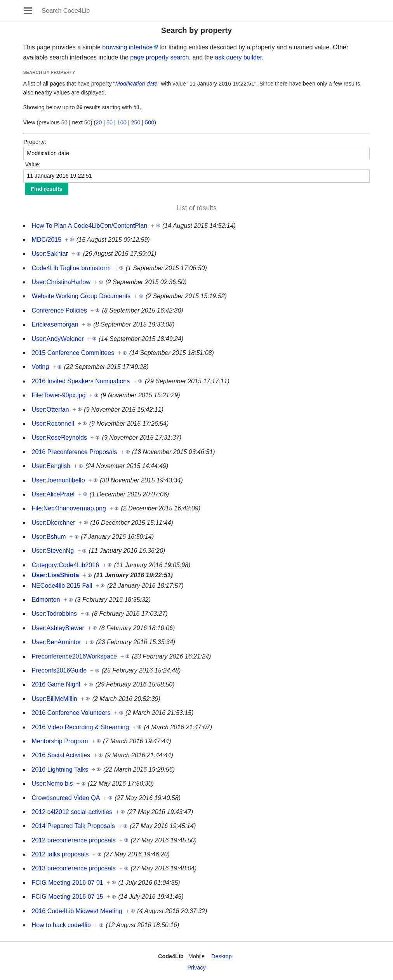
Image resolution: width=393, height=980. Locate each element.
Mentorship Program (60, 741)
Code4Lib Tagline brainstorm (71, 268)
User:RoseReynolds (59, 438)
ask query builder (238, 57)
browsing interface (127, 47)
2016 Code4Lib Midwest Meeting (77, 911)
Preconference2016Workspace (74, 656)
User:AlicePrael (53, 494)
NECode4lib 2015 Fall (62, 586)
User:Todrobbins (55, 614)
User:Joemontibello (58, 480)
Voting (40, 367)
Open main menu (28, 10)
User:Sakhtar (50, 254)
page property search (159, 57)
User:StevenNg (53, 551)
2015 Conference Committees (73, 353)
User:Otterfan (50, 410)
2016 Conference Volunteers (71, 713)
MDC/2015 (47, 240)
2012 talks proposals (60, 854)
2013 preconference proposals (74, 868)
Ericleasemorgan (55, 324)
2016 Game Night (56, 684)
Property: (35, 142)
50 (110, 122)
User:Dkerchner (54, 523)
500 (150, 122)
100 (122, 122)
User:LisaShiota (56, 575)
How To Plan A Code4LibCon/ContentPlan (90, 226)
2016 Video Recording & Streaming (81, 727)
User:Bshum (49, 537)
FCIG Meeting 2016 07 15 (68, 897)
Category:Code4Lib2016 (65, 565)
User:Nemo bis (52, 783)
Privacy (196, 968)
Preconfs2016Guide (59, 670)
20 (99, 122)
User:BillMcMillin (55, 699)
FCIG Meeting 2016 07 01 (68, 883)
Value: (33, 164)
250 (136, 122)
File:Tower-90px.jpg (59, 395)
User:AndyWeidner (58, 339)
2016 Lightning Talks (60, 770)
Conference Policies (59, 310)
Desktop (222, 956)
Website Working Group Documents (81, 296)
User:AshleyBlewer (58, 628)
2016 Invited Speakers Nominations (81, 381)
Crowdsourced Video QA (66, 798)
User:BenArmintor (57, 642)
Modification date (137, 84)
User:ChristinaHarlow (61, 282)
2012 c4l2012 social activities (72, 812)
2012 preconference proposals (74, 840)
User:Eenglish (51, 466)
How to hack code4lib (61, 925)
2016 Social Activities (61, 755)
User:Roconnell (53, 424)
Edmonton (46, 600)
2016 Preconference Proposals (75, 452)
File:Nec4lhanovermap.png (69, 508)
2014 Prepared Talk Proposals (73, 826)
